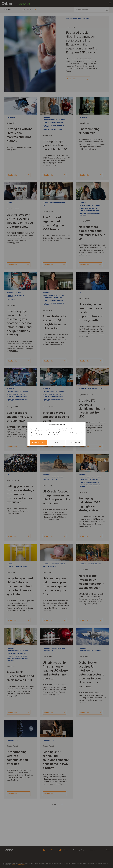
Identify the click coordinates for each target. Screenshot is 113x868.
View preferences (75, 442)
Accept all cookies (38, 442)
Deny (56, 442)
